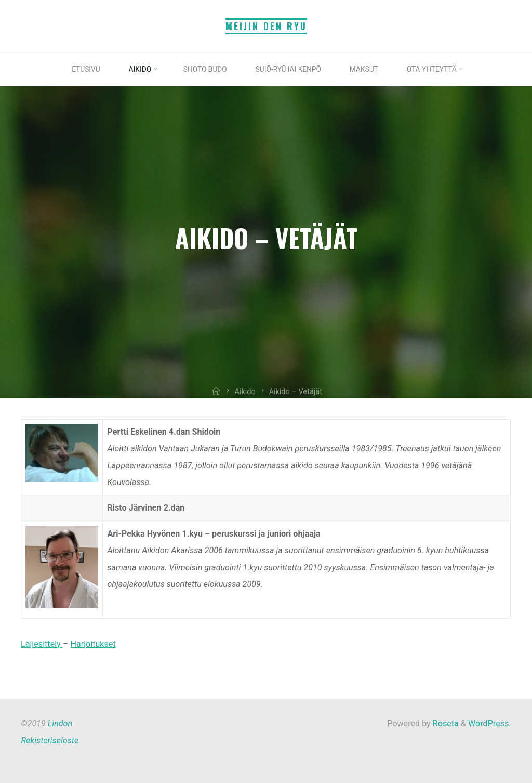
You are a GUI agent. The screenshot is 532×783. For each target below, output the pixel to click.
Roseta (445, 723)
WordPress (488, 723)
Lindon (60, 723)
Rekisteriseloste (50, 741)
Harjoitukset (93, 644)
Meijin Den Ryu (266, 26)
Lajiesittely (42, 644)
